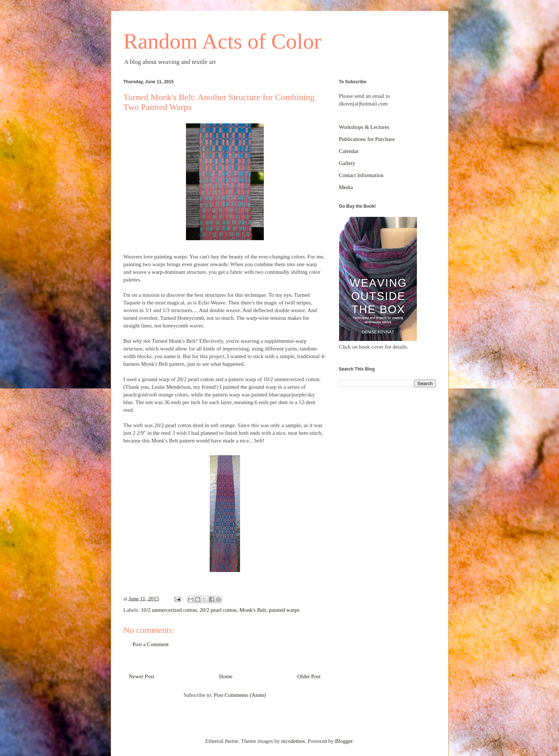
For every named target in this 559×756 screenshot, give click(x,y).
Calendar (349, 151)
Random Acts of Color (223, 41)
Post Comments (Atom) (240, 695)
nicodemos (293, 741)
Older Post (309, 676)
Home (226, 676)
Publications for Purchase (367, 139)
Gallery (347, 163)
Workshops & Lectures (364, 127)
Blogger (344, 741)
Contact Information (361, 175)
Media (346, 187)
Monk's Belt (253, 610)
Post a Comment (151, 644)
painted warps (284, 610)
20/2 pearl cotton (218, 610)
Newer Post (142, 676)
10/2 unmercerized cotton (169, 610)
